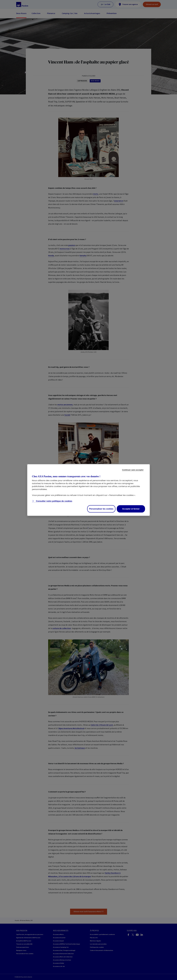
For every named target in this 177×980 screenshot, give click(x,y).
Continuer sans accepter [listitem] (133, 470)
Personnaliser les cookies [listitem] (101, 509)
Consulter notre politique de (54, 501)
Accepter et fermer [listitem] (131, 509)
